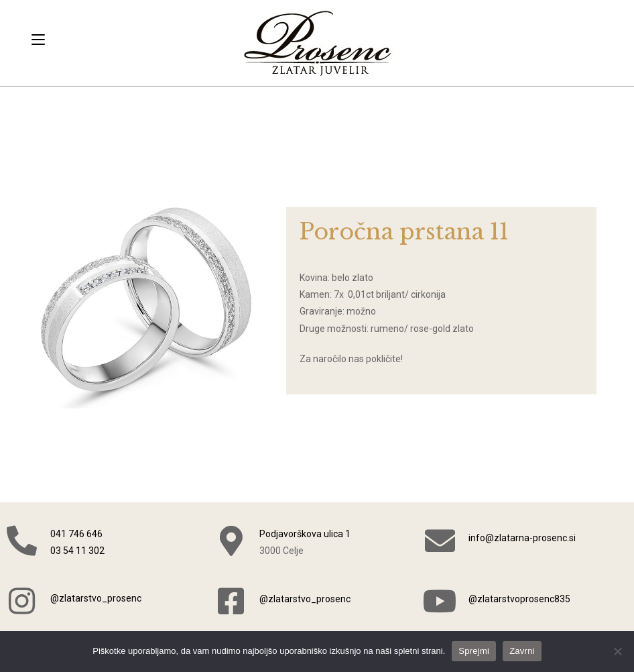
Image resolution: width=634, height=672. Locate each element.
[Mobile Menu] (38, 40)
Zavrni (522, 651)
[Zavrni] (617, 651)
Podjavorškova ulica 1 (305, 534)
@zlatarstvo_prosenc (96, 598)
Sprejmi (474, 651)
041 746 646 (76, 534)
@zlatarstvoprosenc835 (519, 599)
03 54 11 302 (77, 551)
